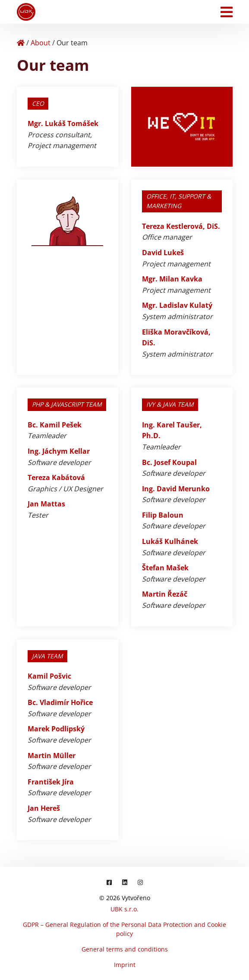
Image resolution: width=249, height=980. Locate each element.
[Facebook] (109, 882)
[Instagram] (140, 882)
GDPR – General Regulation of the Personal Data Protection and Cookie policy (124, 929)
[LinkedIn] (125, 882)
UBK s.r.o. (124, 909)
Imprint (125, 965)
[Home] (21, 43)
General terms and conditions (125, 949)
